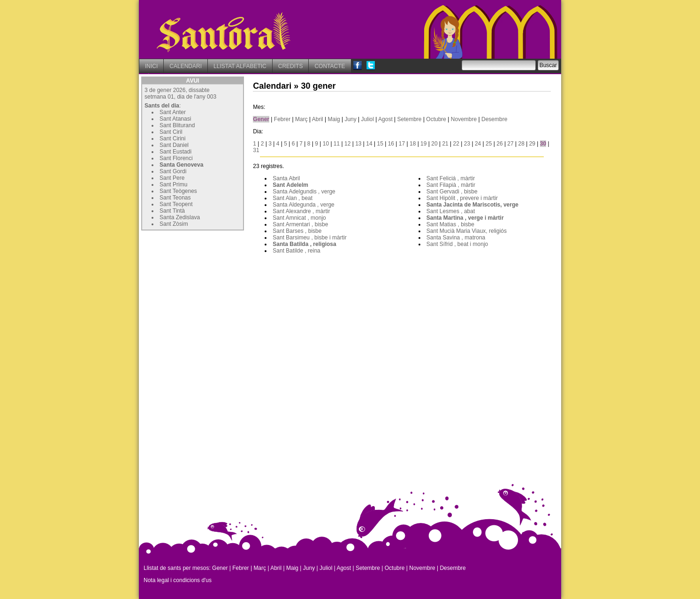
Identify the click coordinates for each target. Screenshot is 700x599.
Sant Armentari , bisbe (300, 224)
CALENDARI (186, 66)
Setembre (410, 119)
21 (445, 144)
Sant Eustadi (175, 152)
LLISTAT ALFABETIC (240, 66)
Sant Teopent (176, 204)
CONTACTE (330, 66)
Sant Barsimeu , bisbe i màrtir (309, 238)
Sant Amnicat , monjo (299, 218)
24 (478, 144)
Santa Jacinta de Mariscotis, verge (472, 205)
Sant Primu (173, 184)
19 (423, 144)
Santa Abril (286, 178)
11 (337, 144)
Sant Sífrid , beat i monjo (457, 244)
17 (402, 144)
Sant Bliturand (177, 125)
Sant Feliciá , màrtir (451, 178)
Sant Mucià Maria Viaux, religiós (467, 231)
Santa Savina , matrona (456, 238)
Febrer (282, 119)
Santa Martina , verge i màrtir (465, 218)
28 (521, 144)
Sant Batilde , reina (296, 251)
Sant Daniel (174, 145)
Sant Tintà (172, 211)
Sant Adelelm (290, 185)
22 (456, 144)
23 (467, 144)
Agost (385, 119)
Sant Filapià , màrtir (451, 185)
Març (301, 119)
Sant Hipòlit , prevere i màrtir (462, 198)
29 (532, 144)
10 (326, 144)
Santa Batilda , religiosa (304, 244)
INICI (151, 66)
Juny (350, 119)
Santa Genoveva (181, 165)
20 (434, 144)
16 (391, 144)
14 (369, 144)
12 (347, 144)
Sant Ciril (171, 132)
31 (256, 150)
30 (543, 144)
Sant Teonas (175, 198)
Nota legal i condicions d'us (178, 580)
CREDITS (291, 66)
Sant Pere (172, 178)
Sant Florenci (176, 158)
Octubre (436, 119)
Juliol (368, 119)
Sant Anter (173, 112)
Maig (334, 119)
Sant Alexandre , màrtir (301, 211)
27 (510, 144)
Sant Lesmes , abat (451, 211)
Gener (261, 119)
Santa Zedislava (180, 217)
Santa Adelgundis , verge (304, 192)
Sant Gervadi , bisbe (452, 192)
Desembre (494, 119)
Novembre (464, 119)
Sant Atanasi (175, 119)
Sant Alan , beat (293, 198)
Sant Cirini (172, 138)
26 (499, 144)
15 (380, 144)
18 (413, 144)
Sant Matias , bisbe (450, 224)
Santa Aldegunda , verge (303, 205)
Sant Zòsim (174, 224)
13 (358, 144)
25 (489, 144)
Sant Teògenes (178, 191)
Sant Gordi (173, 171)
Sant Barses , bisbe (297, 231)
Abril (318, 119)
